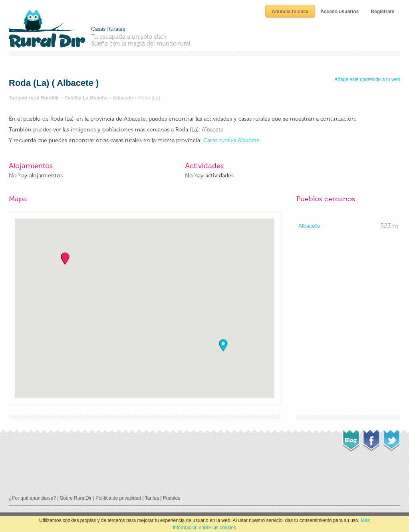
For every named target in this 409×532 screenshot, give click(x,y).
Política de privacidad (118, 498)
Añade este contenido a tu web (367, 79)
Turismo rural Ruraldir (34, 98)
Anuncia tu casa (290, 12)
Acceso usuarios (340, 12)
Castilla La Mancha (86, 98)
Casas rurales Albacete (231, 140)
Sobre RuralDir (76, 498)
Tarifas (152, 498)
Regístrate (382, 12)
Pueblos (172, 498)
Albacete (123, 98)
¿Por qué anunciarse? (32, 498)
